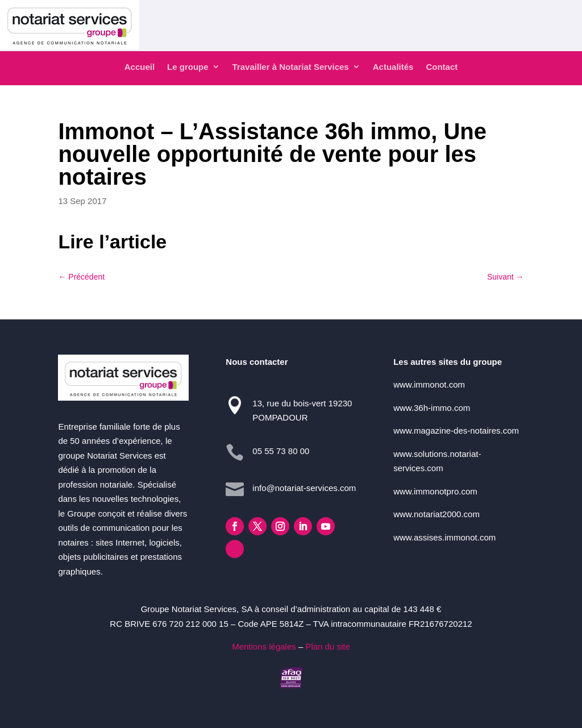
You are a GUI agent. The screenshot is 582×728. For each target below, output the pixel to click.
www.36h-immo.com (432, 408)
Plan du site (327, 646)
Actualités (393, 67)
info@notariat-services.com (304, 488)
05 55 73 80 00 (281, 451)
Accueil (140, 67)
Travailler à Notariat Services (291, 67)
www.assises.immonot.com (444, 537)
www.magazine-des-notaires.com (456, 430)
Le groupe (188, 67)
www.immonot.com (429, 384)
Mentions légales (264, 646)
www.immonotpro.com (435, 491)
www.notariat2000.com (436, 514)
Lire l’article (112, 242)
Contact (442, 67)
